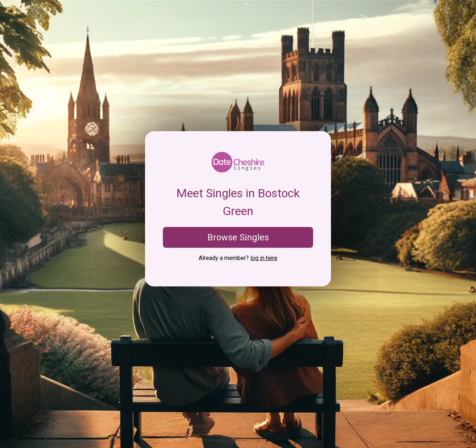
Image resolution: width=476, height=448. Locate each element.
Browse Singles (238, 237)
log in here (264, 258)
